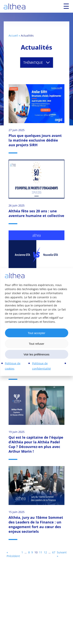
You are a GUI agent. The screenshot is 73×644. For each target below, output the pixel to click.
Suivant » (62, 554)
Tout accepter (36, 333)
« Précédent (13, 554)
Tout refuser (36, 343)
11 (41, 552)
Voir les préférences (36, 354)
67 (54, 552)
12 (45, 552)
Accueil (13, 35)
